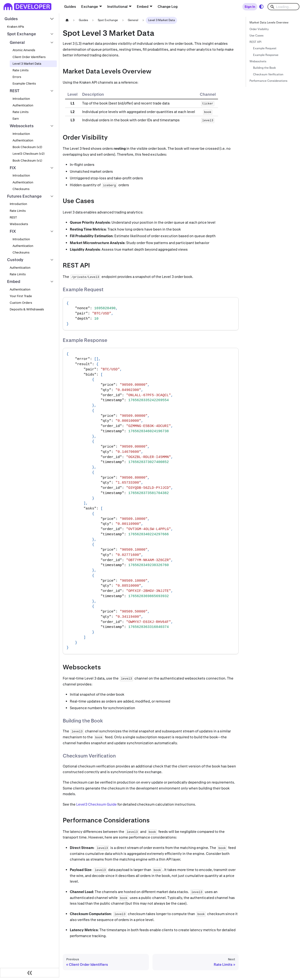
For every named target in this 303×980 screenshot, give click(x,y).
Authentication (23, 105)
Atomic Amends (24, 50)
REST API (255, 42)
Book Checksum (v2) (27, 147)
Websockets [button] (22, 126)
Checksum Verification (268, 74)
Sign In (250, 7)
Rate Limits (21, 70)
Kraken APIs (16, 27)
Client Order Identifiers (29, 57)
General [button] (17, 42)
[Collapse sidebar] (30, 973)
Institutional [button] (117, 7)
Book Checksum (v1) (27, 161)
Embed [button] (143, 7)
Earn (16, 119)
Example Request (265, 48)
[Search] (283, 7)
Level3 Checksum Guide (96, 804)
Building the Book (265, 68)
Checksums (21, 189)
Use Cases (256, 36)
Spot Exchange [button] (22, 34)
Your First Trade (21, 296)
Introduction (21, 99)
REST (13, 217)
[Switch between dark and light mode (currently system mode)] (261, 7)
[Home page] (67, 20)
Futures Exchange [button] (24, 196)
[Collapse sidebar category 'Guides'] (52, 19)
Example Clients (24, 84)
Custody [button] (15, 260)
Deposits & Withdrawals (27, 309)
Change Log (168, 7)
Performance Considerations (268, 81)
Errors (17, 77)
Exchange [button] (90, 7)
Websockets (19, 224)
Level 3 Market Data (27, 64)
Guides (70, 7)
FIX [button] (13, 168)
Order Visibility (259, 29)
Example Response (266, 55)
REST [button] (15, 91)
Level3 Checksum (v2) (29, 154)
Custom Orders (21, 303)
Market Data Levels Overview (269, 23)
